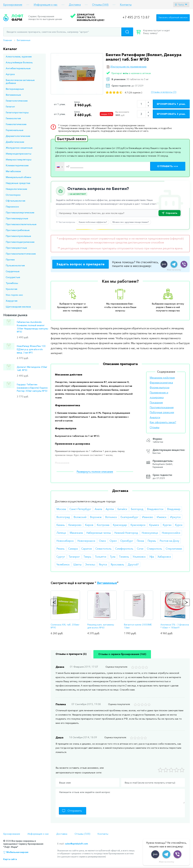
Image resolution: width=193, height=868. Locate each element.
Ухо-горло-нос (14, 295)
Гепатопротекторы (17, 112)
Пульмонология (15, 265)
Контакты (126, 5)
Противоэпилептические (21, 254)
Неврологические (16, 189)
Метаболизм (13, 171)
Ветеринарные (15, 89)
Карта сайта (10, 859)
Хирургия (12, 301)
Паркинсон (12, 207)
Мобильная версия (17, 852)
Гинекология (13, 118)
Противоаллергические (20, 212)
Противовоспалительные (21, 224)
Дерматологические (18, 136)
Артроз (10, 74)
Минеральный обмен (18, 177)
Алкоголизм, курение (19, 56)
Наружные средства (18, 183)
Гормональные (15, 130)
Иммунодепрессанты (18, 154)
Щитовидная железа (18, 307)
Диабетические (15, 142)
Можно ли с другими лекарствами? (131, 222)
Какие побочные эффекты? (93, 222)
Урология (11, 289)
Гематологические (17, 101)
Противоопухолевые (18, 236)
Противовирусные (17, 218)
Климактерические (17, 165)
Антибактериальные (18, 68)
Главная (8, 40)
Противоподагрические (20, 242)
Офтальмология (15, 201)
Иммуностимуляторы (19, 159)
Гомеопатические (16, 124)
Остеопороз (13, 195)
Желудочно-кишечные (19, 148)
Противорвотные (16, 248)
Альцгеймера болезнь (19, 62)
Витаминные (24, 40)
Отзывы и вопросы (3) (164, 92)
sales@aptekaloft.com (76, 844)
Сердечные (13, 271)
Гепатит (10, 106)
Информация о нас (46, 5)
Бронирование (13, 5)
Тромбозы (12, 283)
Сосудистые (13, 277)
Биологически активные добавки (20, 81)
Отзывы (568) (100, 5)
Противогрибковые (18, 230)
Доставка (75, 5)
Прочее (10, 260)
